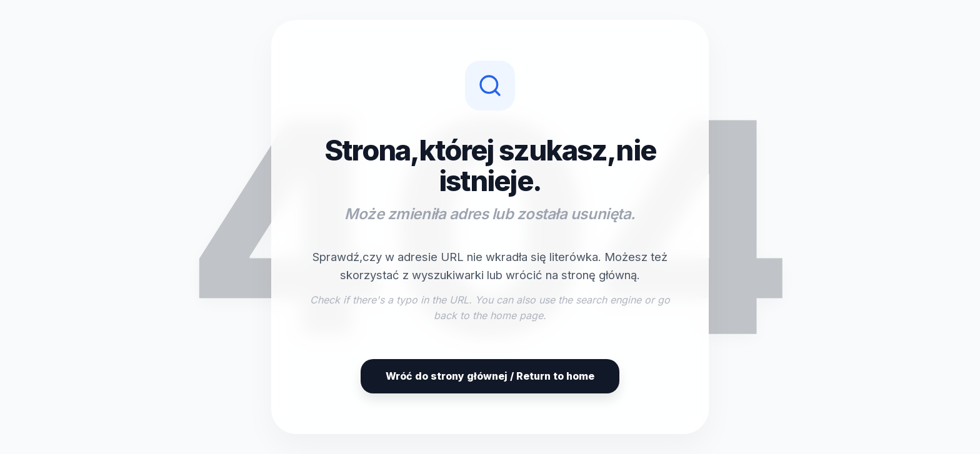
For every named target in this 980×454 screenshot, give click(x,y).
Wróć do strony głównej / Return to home (490, 376)
